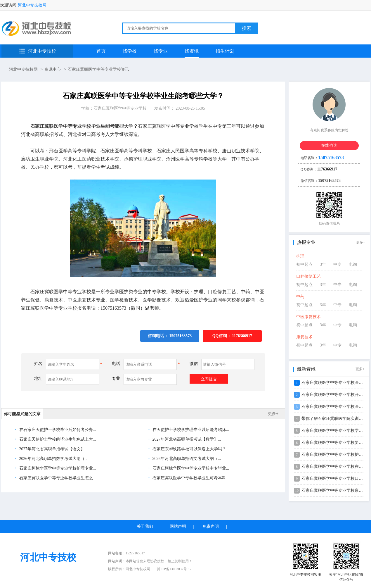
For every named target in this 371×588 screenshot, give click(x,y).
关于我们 (145, 526)
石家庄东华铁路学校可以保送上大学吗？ (189, 449)
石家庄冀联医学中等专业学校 (120, 108)
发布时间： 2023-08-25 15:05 (180, 108)
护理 (300, 256)
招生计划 (225, 51)
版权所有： (129, 569)
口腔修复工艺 (308, 276)
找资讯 (192, 51)
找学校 (130, 51)
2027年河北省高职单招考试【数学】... (186, 439)
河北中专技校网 (32, 5)
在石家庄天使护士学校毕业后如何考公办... (57, 430)
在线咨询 (329, 145)
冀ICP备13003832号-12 (174, 569)
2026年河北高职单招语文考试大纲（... (186, 459)
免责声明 (211, 526)
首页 (101, 51)
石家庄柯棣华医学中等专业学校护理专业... (57, 468)
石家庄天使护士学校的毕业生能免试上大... (57, 439)
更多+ (273, 414)
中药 (300, 297)
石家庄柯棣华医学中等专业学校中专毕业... (190, 468)
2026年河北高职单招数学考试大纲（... (53, 459)
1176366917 (242, 336)
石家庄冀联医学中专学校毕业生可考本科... (190, 478)
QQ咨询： (232, 336)
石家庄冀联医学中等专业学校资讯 (98, 69)
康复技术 (304, 337)
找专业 (161, 51)
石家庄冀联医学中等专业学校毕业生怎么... (57, 478)
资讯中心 (53, 69)
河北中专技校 (42, 51)
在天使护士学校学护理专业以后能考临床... (190, 430)
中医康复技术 (308, 317)
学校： (114, 108)
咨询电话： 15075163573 (170, 336)
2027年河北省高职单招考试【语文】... (53, 449)
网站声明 (178, 526)
